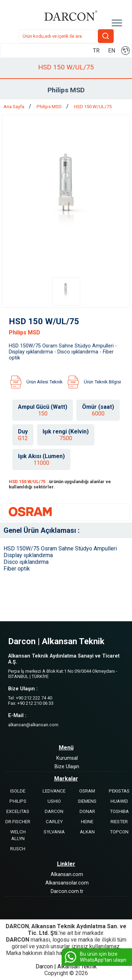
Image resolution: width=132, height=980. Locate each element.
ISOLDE (18, 791)
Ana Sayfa (14, 107)
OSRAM (87, 791)
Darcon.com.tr (67, 891)
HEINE (87, 822)
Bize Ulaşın (67, 767)
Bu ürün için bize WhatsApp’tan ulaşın (95, 957)
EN (112, 51)
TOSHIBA (119, 811)
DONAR (87, 811)
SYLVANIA (54, 832)
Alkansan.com (67, 874)
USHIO (54, 801)
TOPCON (119, 832)
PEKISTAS (119, 791)
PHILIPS (18, 801)
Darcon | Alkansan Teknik (66, 966)
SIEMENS (87, 801)
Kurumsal (67, 758)
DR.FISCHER (18, 822)
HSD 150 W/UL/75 (93, 107)
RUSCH (18, 849)
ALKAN (87, 832)
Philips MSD (50, 107)
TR (96, 51)
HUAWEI (119, 801)
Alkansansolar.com (67, 883)
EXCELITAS (18, 811)
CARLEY (54, 822)
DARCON (54, 811)
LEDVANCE (54, 791)
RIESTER (119, 822)
